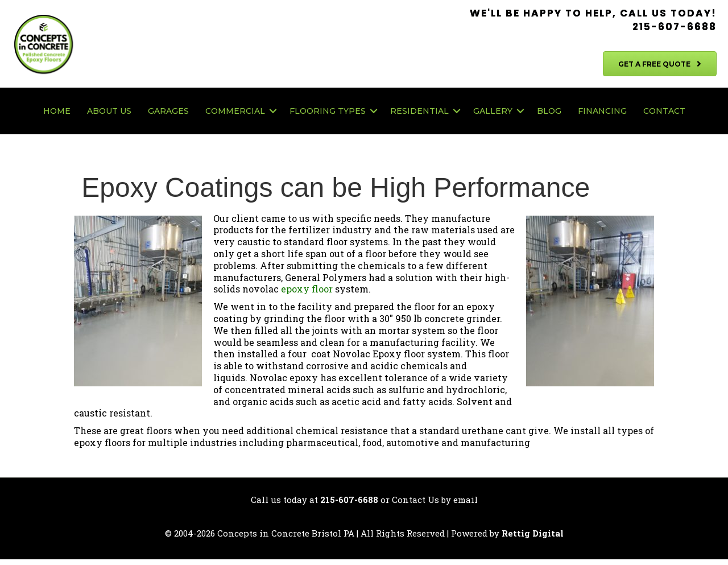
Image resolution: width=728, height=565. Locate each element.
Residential (419, 111)
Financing (602, 111)
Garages (168, 111)
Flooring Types (328, 111)
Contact (664, 111)
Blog (549, 111)
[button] (273, 111)
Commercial (235, 111)
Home (57, 111)
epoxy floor (307, 289)
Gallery (493, 111)
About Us (109, 111)
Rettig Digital (533, 533)
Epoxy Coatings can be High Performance (332, 187)
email (466, 500)
